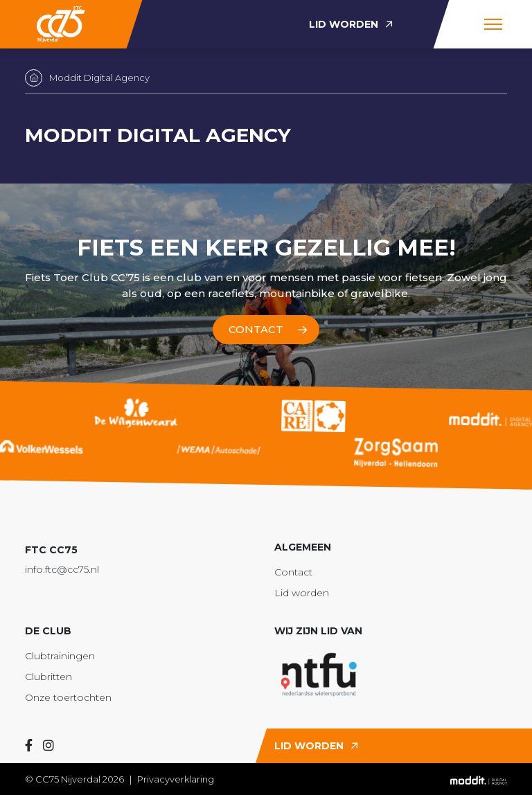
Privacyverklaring (176, 779)
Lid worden (302, 593)
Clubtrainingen (60, 656)
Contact (293, 572)
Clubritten (48, 677)
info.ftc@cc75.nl (62, 569)
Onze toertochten (68, 697)
